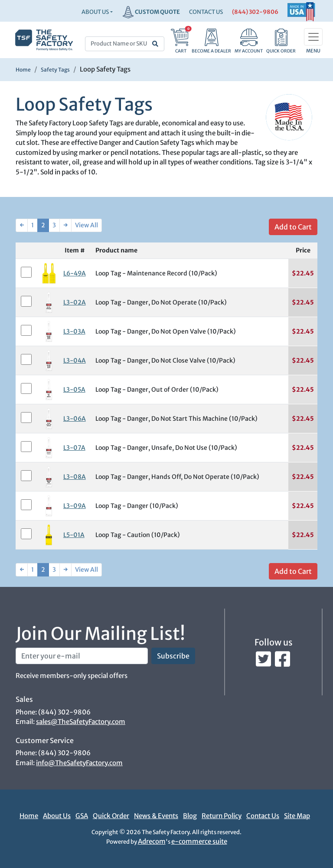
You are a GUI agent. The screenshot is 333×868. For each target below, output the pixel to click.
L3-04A (75, 360)
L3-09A (75, 506)
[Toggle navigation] (313, 37)
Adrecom (152, 841)
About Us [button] (95, 12)
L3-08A (75, 477)
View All (87, 225)
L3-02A (75, 302)
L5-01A (74, 535)
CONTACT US (206, 12)
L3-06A (75, 419)
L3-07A (74, 448)
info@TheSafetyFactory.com (79, 763)
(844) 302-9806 (255, 12)
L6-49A (75, 273)
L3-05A (74, 390)
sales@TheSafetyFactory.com (81, 722)
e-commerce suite (199, 841)
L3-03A (74, 331)
